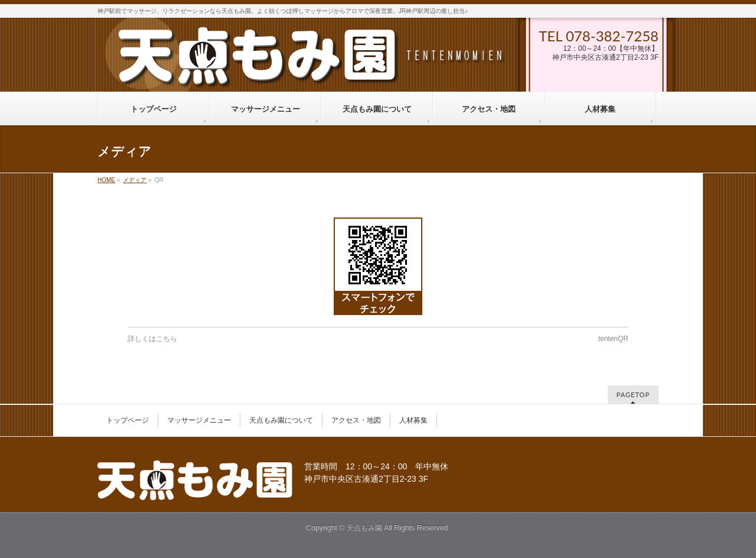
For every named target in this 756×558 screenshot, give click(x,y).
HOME (106, 180)
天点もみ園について (281, 420)
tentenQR (613, 339)
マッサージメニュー (199, 420)
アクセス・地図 (356, 420)
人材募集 (413, 420)
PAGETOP (633, 395)
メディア (135, 180)
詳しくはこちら (152, 339)
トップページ (128, 420)
